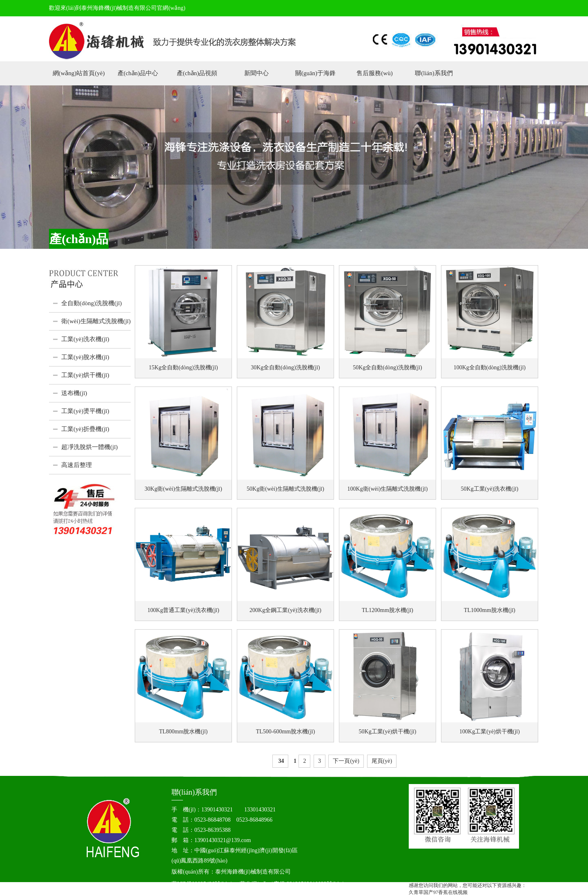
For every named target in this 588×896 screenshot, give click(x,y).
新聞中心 (256, 73)
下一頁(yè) (346, 761)
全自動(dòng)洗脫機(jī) (91, 303)
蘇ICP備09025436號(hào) (202, 884)
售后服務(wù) (374, 73)
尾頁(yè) (382, 761)
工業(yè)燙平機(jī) (85, 411)
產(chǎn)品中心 (138, 73)
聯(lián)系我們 (434, 73)
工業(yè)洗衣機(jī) (85, 339)
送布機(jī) (74, 393)
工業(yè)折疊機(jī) (85, 429)
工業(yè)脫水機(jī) (85, 357)
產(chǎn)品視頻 (197, 73)
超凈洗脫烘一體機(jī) (89, 447)
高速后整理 (77, 465)
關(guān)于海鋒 (315, 73)
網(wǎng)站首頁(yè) (79, 73)
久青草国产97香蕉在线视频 (438, 892)
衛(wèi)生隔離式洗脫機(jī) (96, 321)
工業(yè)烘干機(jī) (85, 375)
